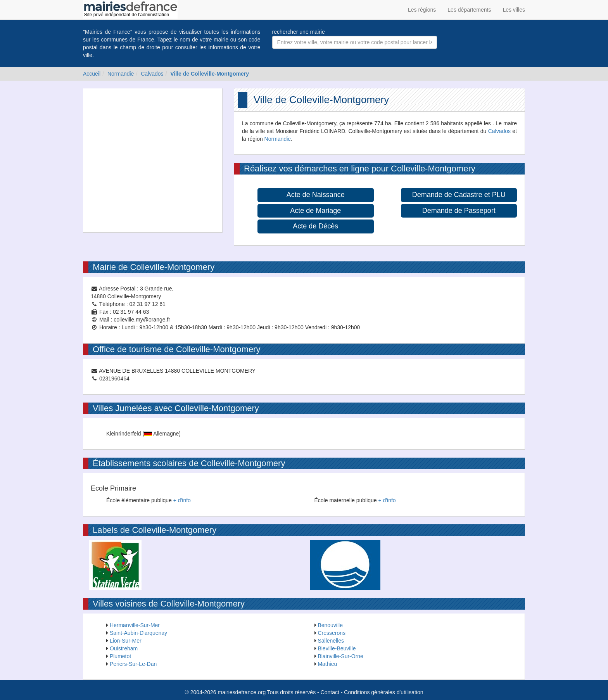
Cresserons (332, 633)
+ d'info (182, 500)
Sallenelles (331, 641)
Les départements (469, 10)
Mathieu (327, 664)
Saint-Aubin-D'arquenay (138, 633)
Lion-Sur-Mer (126, 641)
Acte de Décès (315, 226)
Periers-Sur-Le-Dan (133, 664)
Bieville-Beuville (337, 648)
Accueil (92, 74)
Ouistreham (124, 648)
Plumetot (120, 656)
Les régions (422, 10)
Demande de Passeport (459, 211)
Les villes (514, 10)
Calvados (152, 74)
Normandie (121, 74)
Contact (330, 692)
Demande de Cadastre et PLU (459, 195)
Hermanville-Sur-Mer (135, 625)
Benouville (330, 625)
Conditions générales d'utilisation (383, 692)
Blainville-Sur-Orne (340, 656)
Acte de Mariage (315, 211)
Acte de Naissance (316, 195)
